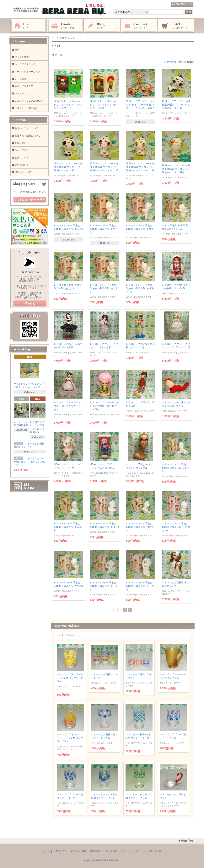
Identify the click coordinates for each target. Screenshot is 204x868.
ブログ (102, 26)
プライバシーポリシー (132, 851)
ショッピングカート (176, 26)
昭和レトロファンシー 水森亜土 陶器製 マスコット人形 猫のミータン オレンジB (104, 167)
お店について (22, 158)
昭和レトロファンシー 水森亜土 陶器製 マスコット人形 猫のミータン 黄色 (176, 169)
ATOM (29, 488)
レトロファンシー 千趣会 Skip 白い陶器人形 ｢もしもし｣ (104, 288)
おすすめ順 (170, 62)
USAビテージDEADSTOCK (29, 101)
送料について (22, 165)
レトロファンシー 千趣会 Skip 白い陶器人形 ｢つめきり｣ (140, 527)
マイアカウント (182, 5)
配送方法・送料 (78, 851)
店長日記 (30, 304)
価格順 (181, 62)
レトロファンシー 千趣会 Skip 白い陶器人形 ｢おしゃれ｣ (104, 586)
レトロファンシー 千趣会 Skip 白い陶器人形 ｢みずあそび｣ (140, 288)
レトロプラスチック (25, 64)
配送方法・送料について (28, 136)
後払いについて (23, 172)
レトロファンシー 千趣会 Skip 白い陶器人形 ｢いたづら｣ (140, 586)
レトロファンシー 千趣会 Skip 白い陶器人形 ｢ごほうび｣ (176, 468)
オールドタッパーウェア (28, 72)
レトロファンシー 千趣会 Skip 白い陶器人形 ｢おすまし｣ (140, 229)
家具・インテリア (24, 86)
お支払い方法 (60, 851)
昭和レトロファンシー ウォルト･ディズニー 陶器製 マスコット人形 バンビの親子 (140, 105)
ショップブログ (23, 150)
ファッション (22, 93)
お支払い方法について (26, 128)
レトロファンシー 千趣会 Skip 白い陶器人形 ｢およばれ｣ (68, 527)
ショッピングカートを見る (30, 200)
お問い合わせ (139, 26)
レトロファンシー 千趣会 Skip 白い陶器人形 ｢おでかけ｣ (104, 229)
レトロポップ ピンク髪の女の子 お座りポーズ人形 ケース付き (104, 406)
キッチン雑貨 (22, 57)
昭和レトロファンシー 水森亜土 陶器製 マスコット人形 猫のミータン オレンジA (140, 167)
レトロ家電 (21, 79)
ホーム (29, 26)
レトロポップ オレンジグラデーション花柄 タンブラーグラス (70, 738)
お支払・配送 (65, 26)
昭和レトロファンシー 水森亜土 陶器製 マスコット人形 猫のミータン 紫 (176, 105)
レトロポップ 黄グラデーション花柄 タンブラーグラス (70, 678)
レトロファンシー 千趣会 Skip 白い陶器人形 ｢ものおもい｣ (176, 527)
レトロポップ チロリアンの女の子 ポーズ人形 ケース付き (68, 406)
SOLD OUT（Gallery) (26, 108)
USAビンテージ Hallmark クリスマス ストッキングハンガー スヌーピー (68, 105)
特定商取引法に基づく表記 (104, 851)
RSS (27, 485)
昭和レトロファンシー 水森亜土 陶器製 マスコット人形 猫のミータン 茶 (68, 167)
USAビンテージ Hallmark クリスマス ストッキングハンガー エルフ (104, 105)
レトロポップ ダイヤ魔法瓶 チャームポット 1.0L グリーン (29, 462)
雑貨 (64, 38)
